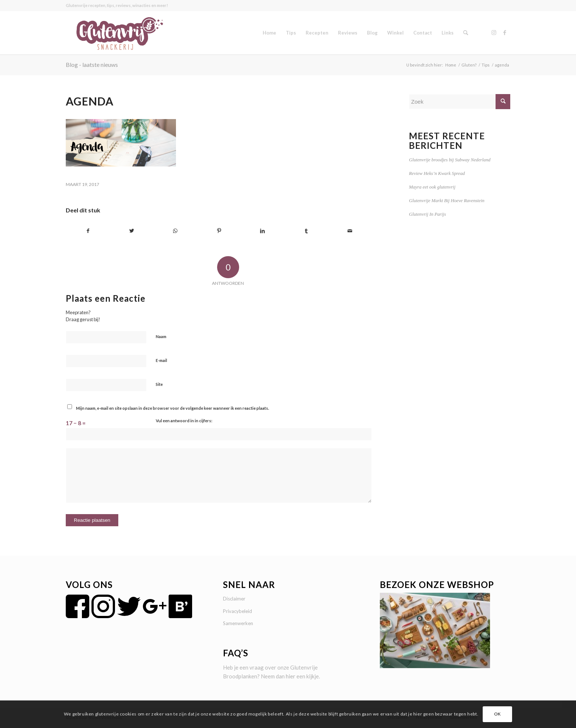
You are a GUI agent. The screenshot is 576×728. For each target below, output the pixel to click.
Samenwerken (238, 623)
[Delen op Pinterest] (219, 231)
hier (291, 676)
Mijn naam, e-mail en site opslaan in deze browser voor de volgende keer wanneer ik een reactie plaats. (172, 408)
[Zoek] (466, 33)
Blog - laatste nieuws (92, 64)
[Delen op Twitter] (132, 231)
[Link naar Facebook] (505, 32)
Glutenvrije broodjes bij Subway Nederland (450, 160)
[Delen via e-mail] (350, 231)
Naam (161, 336)
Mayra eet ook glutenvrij (432, 187)
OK (498, 714)
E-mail (161, 360)
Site (159, 384)
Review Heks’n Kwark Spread (437, 173)
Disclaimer (234, 599)
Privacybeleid (237, 611)
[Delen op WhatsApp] (176, 231)
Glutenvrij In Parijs (427, 214)
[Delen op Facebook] (88, 231)
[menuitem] (269, 33)
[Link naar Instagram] (494, 32)
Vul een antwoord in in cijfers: (184, 421)
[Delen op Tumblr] (306, 231)
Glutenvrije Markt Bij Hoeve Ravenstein (447, 201)
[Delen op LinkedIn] (263, 231)
